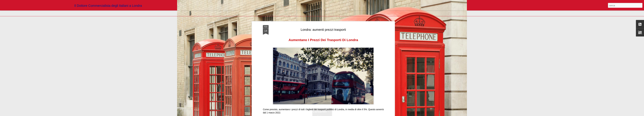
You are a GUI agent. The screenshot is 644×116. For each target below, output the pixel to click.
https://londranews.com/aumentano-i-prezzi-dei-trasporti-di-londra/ (296, 22)
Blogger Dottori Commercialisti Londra (339, 27)
